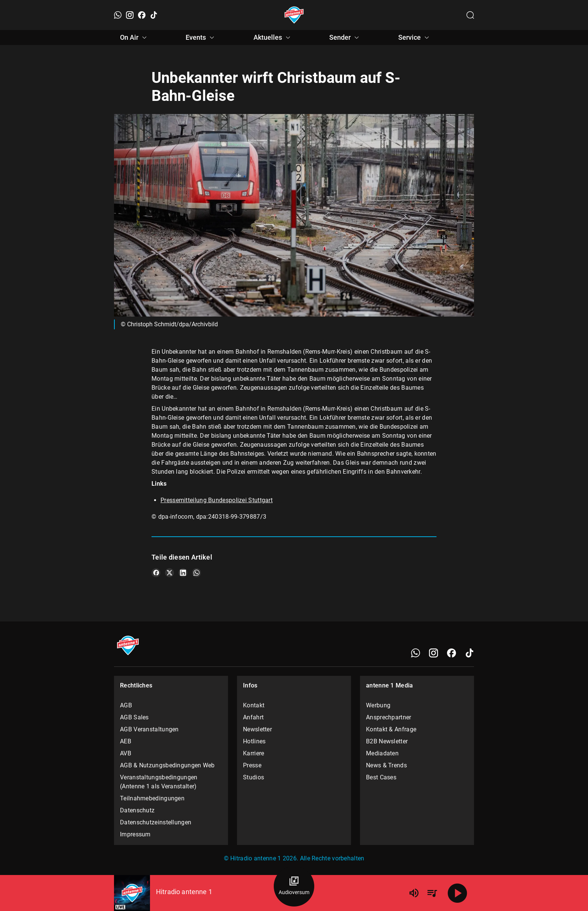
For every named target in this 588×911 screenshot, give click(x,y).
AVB (126, 753)
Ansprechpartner (389, 717)
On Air (134, 38)
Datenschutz (137, 810)
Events (201, 38)
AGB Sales (134, 717)
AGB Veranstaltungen (149, 729)
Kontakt (254, 705)
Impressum (135, 834)
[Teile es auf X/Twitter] (169, 573)
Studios (253, 777)
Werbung (378, 705)
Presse (252, 765)
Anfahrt (253, 717)
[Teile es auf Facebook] (156, 573)
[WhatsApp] (118, 15)
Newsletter (257, 729)
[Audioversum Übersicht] (294, 886)
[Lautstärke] (414, 893)
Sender (345, 38)
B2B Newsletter (387, 741)
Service (415, 38)
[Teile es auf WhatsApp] (196, 573)
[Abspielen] (457, 893)
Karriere (253, 753)
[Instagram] (130, 15)
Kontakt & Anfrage (391, 729)
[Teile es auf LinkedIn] (183, 573)
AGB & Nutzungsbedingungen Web (167, 765)
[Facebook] (142, 15)
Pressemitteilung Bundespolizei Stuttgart (217, 500)
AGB (126, 705)
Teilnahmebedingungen (152, 798)
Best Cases (381, 777)
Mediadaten (382, 753)
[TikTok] (154, 15)
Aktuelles (273, 38)
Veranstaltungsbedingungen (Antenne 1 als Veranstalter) (159, 782)
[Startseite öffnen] (294, 15)
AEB (126, 741)
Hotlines (254, 741)
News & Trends (386, 765)
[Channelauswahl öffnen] (470, 15)
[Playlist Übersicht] (432, 893)
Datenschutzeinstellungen (156, 822)
